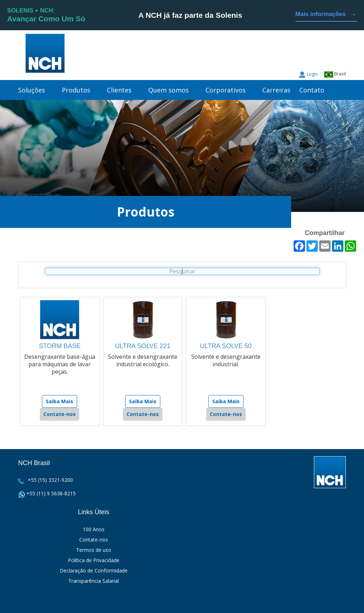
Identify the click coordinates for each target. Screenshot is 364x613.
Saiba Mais (60, 401)
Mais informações (326, 14)
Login (312, 74)
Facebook (341, 57)
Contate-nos (60, 414)
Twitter (327, 57)
